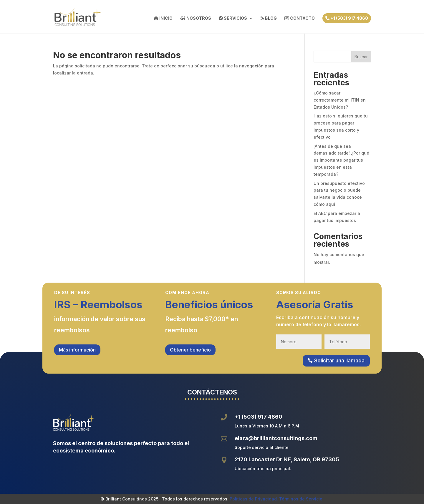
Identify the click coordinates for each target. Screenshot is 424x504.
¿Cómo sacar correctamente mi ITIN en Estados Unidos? (340, 100)
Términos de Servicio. (301, 499)
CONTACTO (300, 18)
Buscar (361, 57)
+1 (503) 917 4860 (347, 18)
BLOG (269, 18)
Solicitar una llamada (339, 361)
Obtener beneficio (190, 350)
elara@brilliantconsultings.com (276, 438)
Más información (77, 350)
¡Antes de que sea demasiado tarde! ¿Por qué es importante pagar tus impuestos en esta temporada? (341, 160)
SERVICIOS (233, 18)
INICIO (163, 18)
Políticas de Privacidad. (254, 499)
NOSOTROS (196, 18)
